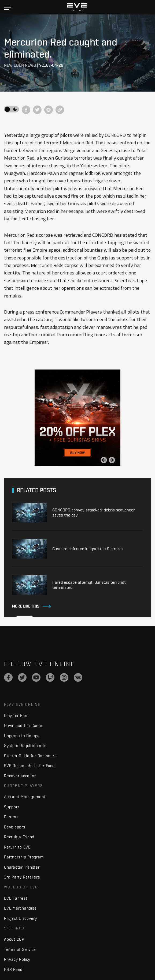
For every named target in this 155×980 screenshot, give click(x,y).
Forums (11, 817)
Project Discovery (21, 918)
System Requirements (25, 746)
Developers (15, 827)
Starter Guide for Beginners (30, 756)
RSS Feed (13, 969)
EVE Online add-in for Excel (30, 766)
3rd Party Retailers (22, 877)
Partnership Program (24, 857)
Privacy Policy (17, 959)
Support (12, 807)
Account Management (25, 797)
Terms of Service (20, 949)
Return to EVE (17, 847)
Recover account (20, 776)
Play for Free (16, 716)
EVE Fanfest (16, 898)
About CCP (14, 939)
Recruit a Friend (19, 837)
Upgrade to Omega (22, 736)
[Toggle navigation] (8, 7)
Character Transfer (22, 867)
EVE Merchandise (20, 908)
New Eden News (20, 65)
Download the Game (23, 725)
